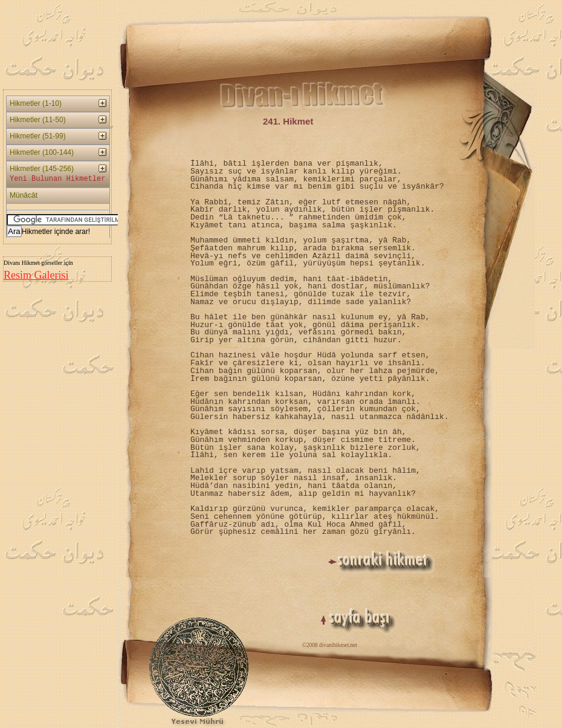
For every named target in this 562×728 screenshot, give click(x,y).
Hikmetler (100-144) (42, 152)
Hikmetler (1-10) (36, 103)
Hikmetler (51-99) (38, 136)
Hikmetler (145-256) (57, 174)
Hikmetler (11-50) (38, 120)
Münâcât (24, 195)
